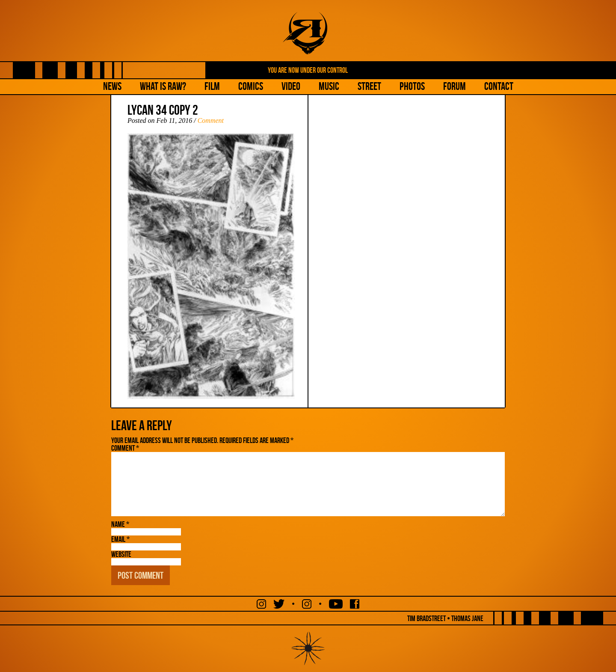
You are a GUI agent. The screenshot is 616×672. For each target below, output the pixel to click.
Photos (412, 86)
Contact (499, 86)
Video (291, 86)
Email (120, 539)
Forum (455, 86)
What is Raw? (163, 86)
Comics (251, 86)
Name (120, 524)
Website (121, 554)
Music (329, 86)
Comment (211, 120)
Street (369, 86)
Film (212, 86)
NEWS (112, 86)
